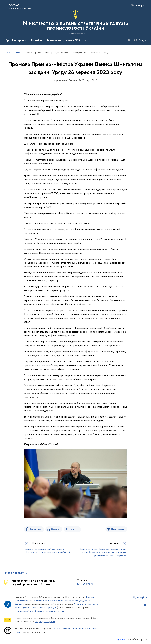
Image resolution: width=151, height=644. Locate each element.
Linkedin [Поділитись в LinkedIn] (55, 529)
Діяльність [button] (37, 40)
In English (140, 6)
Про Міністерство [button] (16, 40)
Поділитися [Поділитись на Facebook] (35, 529)
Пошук (142, 40)
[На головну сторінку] (75, 22)
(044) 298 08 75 (85, 584)
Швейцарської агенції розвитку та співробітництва (40, 611)
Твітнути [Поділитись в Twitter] (74, 529)
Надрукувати (118, 529)
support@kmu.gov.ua (45, 622)
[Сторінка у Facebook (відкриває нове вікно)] (129, 40)
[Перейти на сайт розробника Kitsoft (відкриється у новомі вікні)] (122, 639)
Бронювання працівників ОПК (64, 40)
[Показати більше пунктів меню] (85, 40)
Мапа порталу (14, 573)
